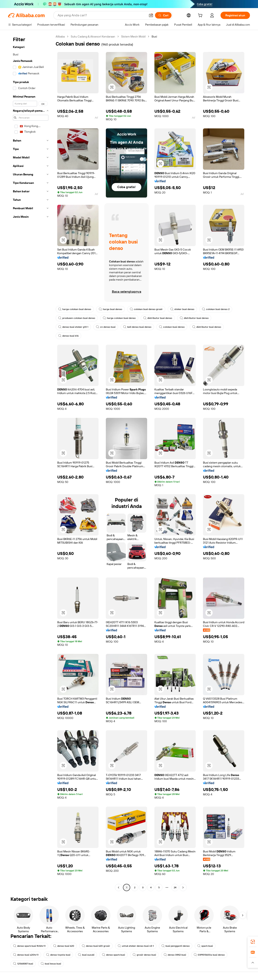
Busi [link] (154, 36)
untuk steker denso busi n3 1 (136, 946)
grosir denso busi (144, 955)
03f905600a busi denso (209, 955)
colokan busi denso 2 (216, 309)
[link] (253, 942)
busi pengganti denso (176, 946)
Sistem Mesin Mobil (133, 36)
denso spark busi (113, 955)
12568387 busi (23, 964)
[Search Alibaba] (101, 15)
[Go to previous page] (119, 887)
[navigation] (31, 462)
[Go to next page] (183, 887)
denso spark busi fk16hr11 (29, 946)
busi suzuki (86, 955)
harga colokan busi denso (75, 309)
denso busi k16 (68, 336)
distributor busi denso (158, 318)
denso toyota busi (58, 955)
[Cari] (163, 15)
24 (175, 887)
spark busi (205, 946)
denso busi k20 (64, 946)
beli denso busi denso (137, 327)
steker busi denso (182, 309)
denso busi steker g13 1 (73, 327)
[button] (151, 15)
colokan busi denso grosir (146, 309)
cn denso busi (106, 327)
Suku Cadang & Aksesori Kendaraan (93, 36)
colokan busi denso (172, 327)
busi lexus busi (51, 964)
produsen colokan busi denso (77, 318)
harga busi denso (110, 309)
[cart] (201, 16)
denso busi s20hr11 (26, 955)
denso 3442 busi (175, 955)
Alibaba (60, 36)
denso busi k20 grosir (96, 946)
